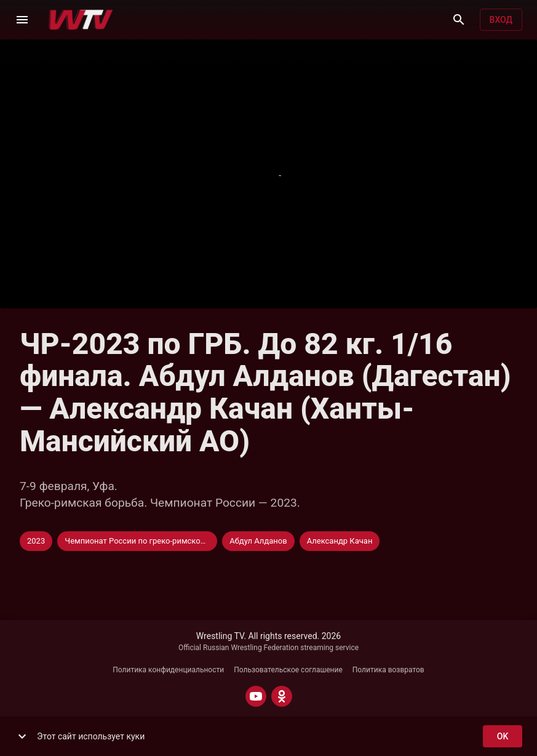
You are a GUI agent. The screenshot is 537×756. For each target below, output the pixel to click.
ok (503, 737)
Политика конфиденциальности (168, 670)
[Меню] (22, 20)
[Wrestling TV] (81, 20)
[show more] (22, 736)
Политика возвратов (388, 670)
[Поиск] (459, 20)
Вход (501, 20)
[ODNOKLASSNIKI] (282, 696)
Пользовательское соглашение (288, 670)
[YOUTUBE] (256, 696)
